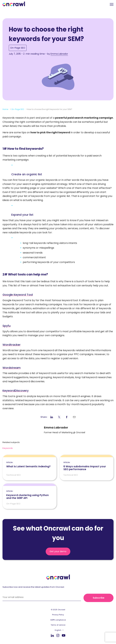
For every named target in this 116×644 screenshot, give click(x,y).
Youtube (64, 636)
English (58, 630)
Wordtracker (12, 345)
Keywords (8, 448)
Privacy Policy (58, 615)
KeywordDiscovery (16, 391)
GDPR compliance (58, 620)
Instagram (58, 635)
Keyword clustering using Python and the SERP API (30, 495)
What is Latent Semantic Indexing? (28, 465)
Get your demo (58, 551)
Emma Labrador (59, 54)
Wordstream (12, 368)
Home (5, 109)
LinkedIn (52, 635)
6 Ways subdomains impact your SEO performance (87, 466)
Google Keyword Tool (18, 295)
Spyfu (7, 326)
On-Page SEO (18, 48)
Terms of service (58, 625)
